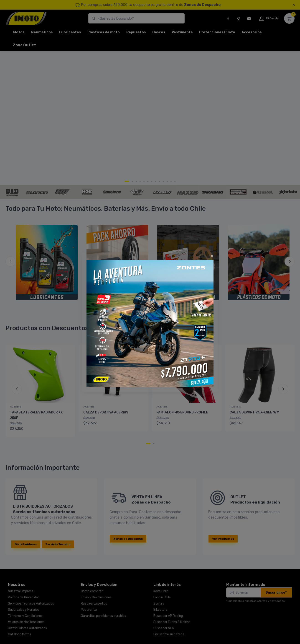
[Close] (212, 256)
